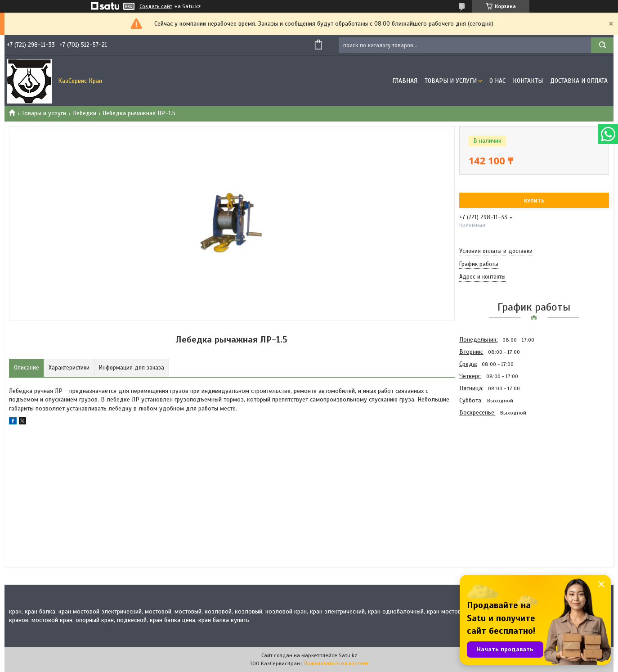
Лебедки (85, 113)
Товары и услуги (451, 81)
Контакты (528, 81)
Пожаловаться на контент (336, 663)
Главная (405, 81)
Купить (534, 201)
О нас (497, 81)
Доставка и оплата (579, 81)
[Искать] (602, 45)
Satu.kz (348, 655)
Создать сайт (156, 6)
